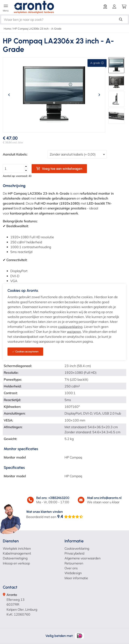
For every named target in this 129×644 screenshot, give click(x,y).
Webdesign (73, 573)
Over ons (71, 568)
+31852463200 (59, 498)
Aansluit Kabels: (15, 154)
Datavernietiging (15, 558)
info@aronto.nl (111, 498)
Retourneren (74, 563)
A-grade (97, 63)
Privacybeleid (74, 553)
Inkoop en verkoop (16, 563)
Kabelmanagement (17, 553)
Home (7, 29)
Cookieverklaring (77, 548)
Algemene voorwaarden (83, 558)
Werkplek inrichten (17, 548)
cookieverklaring (70, 326)
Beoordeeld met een (55, 517)
